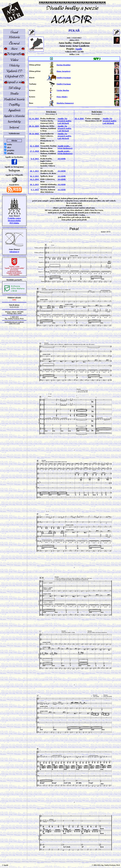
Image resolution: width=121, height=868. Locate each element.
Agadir (79, 49)
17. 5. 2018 (34, 151)
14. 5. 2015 (34, 179)
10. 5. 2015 (34, 184)
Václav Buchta (63, 90)
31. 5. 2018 (34, 146)
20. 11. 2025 (34, 126)
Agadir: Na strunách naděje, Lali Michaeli (65, 121)
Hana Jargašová (63, 71)
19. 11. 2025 (34, 134)
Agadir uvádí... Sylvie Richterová (65, 147)
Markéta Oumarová (65, 103)
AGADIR (62, 159)
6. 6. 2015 (35, 159)
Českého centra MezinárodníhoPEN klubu (14, 221)
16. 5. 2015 (34, 176)
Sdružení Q (14, 252)
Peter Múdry (62, 97)
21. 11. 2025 (34, 118)
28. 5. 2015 (34, 171)
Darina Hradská (63, 65)
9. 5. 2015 (35, 190)
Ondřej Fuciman (64, 78)
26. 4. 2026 (79, 118)
